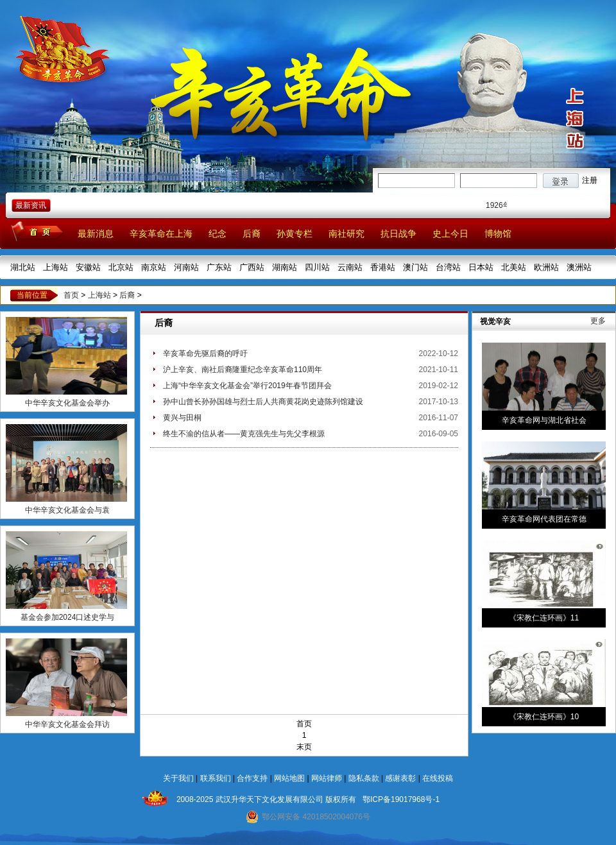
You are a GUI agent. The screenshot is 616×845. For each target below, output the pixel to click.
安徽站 (88, 267)
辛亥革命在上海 (161, 234)
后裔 (252, 234)
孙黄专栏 (295, 234)
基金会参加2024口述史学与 (68, 617)
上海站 (56, 267)
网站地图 (289, 778)
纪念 (218, 234)
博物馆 (498, 234)
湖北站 (23, 267)
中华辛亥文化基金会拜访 (67, 724)
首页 (71, 295)
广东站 (219, 267)
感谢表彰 (400, 778)
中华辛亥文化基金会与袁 (67, 510)
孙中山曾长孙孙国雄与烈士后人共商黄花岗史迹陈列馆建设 (263, 402)
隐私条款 (364, 778)
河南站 (186, 267)
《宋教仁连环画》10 (544, 717)
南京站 (154, 267)
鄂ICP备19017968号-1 (401, 799)
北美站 (514, 267)
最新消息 (96, 234)
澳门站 (415, 267)
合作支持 (252, 778)
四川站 (317, 267)
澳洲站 (579, 267)
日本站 (481, 267)
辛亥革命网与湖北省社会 (544, 420)
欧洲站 (546, 267)
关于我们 (178, 778)
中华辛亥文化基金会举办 (67, 403)
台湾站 (448, 267)
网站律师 (327, 778)
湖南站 (285, 267)
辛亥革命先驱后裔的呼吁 (205, 354)
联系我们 (216, 778)
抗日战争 (398, 234)
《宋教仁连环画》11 (544, 618)
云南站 (350, 267)
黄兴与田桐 (182, 418)
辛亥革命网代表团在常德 (544, 519)
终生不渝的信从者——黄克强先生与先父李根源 (244, 434)
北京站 (121, 267)
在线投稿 (438, 778)
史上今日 (450, 234)
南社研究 (346, 234)
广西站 (252, 267)
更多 (598, 321)
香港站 (383, 267)
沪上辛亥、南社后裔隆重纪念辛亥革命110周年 (243, 370)
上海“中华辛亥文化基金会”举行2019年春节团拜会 (247, 386)
